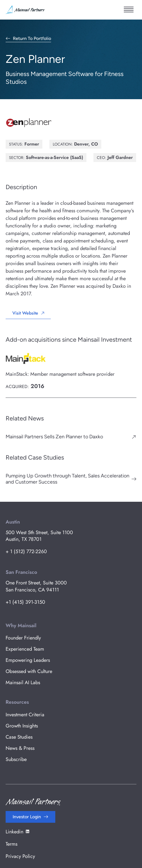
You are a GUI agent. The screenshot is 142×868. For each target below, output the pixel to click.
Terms (12, 844)
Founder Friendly (23, 638)
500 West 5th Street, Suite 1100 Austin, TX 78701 (39, 536)
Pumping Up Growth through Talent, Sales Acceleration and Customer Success (67, 479)
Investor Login (27, 817)
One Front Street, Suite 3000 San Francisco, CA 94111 (36, 586)
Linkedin (18, 832)
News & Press (20, 748)
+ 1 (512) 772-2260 (26, 551)
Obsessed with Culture (29, 671)
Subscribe (16, 759)
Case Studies (19, 737)
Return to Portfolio (32, 39)
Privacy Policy (20, 856)
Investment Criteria (25, 715)
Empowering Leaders (28, 660)
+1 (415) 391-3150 (25, 602)
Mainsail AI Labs (23, 682)
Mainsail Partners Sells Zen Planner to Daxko (54, 437)
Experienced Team (25, 649)
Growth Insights (22, 726)
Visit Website (25, 313)
